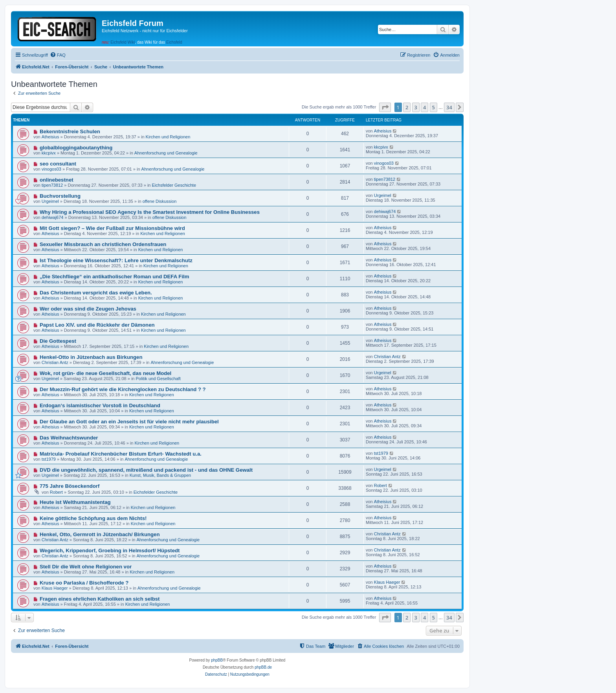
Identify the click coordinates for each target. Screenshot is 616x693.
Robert (56, 492)
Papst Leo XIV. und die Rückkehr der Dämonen (97, 325)
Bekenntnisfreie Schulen (70, 131)
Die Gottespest (58, 341)
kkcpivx (49, 153)
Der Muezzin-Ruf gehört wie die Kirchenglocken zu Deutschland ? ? (123, 389)
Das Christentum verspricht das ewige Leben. (96, 293)
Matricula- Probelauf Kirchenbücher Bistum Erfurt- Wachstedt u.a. (121, 454)
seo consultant (58, 164)
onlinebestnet (57, 180)
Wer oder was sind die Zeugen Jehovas (88, 309)
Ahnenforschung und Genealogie (166, 153)
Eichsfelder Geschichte (174, 185)
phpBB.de (263, 667)
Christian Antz (55, 362)
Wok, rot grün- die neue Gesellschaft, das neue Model (105, 373)
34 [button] (449, 107)
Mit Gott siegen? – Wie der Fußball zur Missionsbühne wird (112, 228)
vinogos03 (51, 169)
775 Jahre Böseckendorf (70, 486)
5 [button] (434, 107)
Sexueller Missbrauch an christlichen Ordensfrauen (103, 244)
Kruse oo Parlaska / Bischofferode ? (84, 583)
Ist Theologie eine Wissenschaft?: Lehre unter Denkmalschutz (116, 260)
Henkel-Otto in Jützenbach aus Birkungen (91, 357)
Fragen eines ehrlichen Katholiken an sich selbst (100, 599)
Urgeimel (50, 201)
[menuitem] (58, 55)
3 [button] (416, 107)
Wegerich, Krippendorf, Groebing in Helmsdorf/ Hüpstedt (110, 551)
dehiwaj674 (53, 217)
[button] (385, 107)
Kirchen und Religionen (168, 137)
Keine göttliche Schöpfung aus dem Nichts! (93, 518)
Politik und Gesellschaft (158, 379)
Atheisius (50, 137)
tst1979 (49, 459)
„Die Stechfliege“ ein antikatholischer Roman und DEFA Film (115, 277)
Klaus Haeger (55, 588)
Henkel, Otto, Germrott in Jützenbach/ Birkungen (100, 534)
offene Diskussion (160, 201)
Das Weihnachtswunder (69, 438)
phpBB (217, 660)
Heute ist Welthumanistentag (75, 502)
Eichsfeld (174, 42)
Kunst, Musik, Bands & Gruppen (160, 475)
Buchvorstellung (60, 196)
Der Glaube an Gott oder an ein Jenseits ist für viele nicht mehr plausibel (129, 422)
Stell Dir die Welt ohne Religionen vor (86, 567)
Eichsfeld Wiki (123, 42)
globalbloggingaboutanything (76, 148)
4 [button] (424, 107)
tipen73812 (52, 185)
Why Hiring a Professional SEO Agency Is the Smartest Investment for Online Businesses (150, 212)
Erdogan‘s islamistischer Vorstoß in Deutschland (100, 405)
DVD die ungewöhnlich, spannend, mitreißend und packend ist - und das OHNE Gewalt (146, 470)
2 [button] (407, 107)
